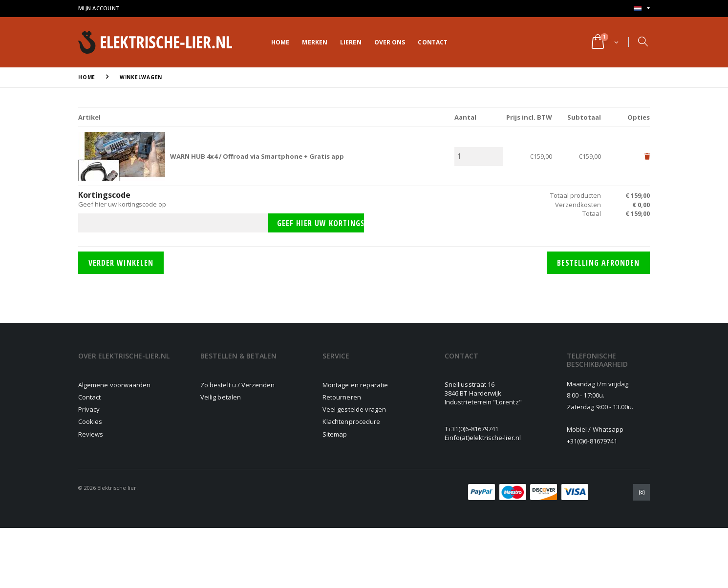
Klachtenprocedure (351, 421)
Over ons (390, 42)
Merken (315, 42)
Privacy (89, 409)
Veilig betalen (221, 397)
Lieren (351, 42)
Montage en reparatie (355, 385)
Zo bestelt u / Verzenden (238, 385)
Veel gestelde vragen (354, 409)
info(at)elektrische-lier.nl (484, 438)
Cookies (90, 421)
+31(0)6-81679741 (473, 429)
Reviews (91, 434)
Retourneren (342, 397)
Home (280, 42)
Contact (433, 42)
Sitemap (335, 434)
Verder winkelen (121, 263)
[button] (604, 42)
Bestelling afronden (598, 263)
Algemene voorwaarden (114, 385)
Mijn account (99, 8)
